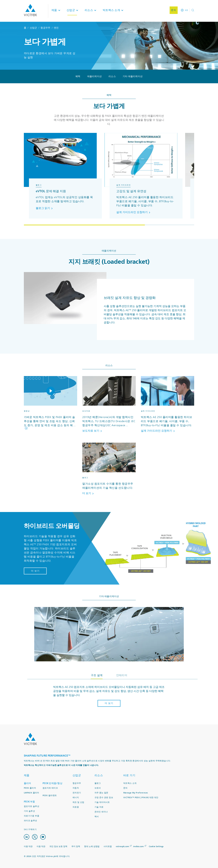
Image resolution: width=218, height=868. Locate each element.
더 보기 (89, 493)
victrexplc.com (122, 847)
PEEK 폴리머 (30, 788)
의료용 (76, 807)
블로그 (98, 783)
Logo (30, 739)
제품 (27, 775)
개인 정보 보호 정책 (58, 847)
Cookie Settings (156, 847)
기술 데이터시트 (102, 802)
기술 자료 (99, 807)
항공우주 (45, 28)
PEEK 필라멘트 (50, 796)
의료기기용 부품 (32, 816)
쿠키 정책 (76, 847)
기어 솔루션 (29, 811)
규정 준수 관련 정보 (104, 798)
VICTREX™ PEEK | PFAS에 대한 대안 (141, 798)
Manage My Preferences (136, 793)
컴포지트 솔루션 (32, 806)
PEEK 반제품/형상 (52, 783)
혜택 (78, 76)
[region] (109, 179)
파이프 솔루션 (30, 821)
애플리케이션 (95, 76)
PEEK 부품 (29, 802)
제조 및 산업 (78, 802)
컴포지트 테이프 (50, 788)
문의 (125, 788)
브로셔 (98, 788)
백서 (97, 817)
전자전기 (77, 793)
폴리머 (28, 783)
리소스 (112, 76)
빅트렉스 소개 (130, 783)
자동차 (76, 788)
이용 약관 (28, 847)
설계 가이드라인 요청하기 (134, 212)
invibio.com (138, 847)
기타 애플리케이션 (133, 76)
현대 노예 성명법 (92, 847)
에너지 (76, 798)
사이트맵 (108, 847)
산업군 (33, 28)
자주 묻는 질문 (101, 793)
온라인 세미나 (101, 812)
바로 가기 (129, 775)
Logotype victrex (30, 10)
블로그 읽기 (45, 208)
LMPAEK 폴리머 (32, 793)
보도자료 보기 (93, 431)
